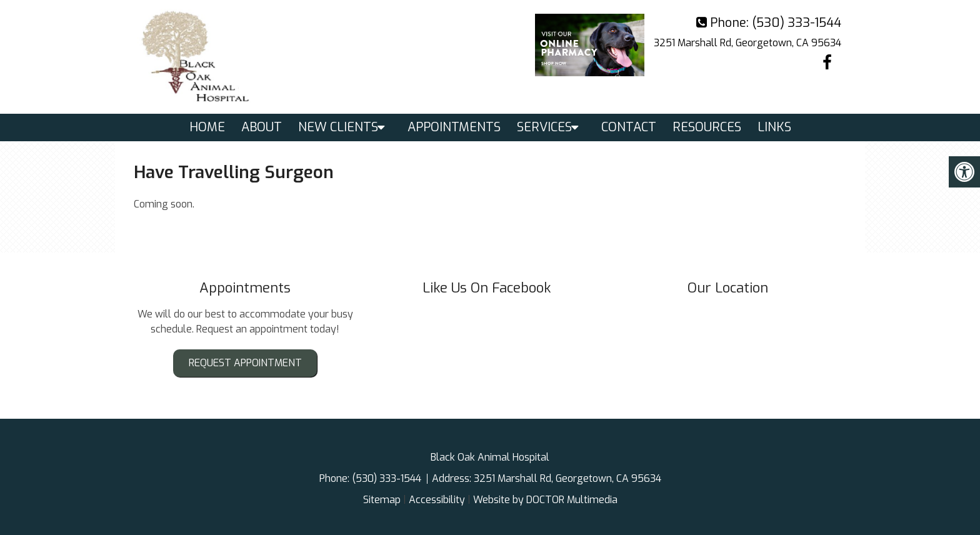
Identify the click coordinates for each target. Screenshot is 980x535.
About (262, 127)
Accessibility (437, 500)
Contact (629, 127)
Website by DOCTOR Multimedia (545, 500)
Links (774, 127)
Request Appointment (245, 363)
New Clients (338, 127)
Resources (707, 127)
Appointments (454, 127)
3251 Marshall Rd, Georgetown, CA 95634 (747, 43)
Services (544, 127)
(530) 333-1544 (797, 23)
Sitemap (382, 500)
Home (207, 127)
